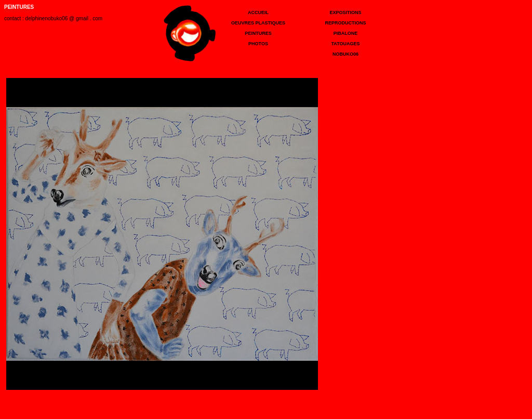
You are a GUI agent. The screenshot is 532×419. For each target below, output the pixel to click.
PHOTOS (258, 44)
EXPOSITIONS (345, 12)
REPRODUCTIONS (345, 23)
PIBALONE (346, 33)
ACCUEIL (258, 12)
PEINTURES (258, 33)
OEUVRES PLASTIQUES (258, 23)
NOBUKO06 (345, 54)
